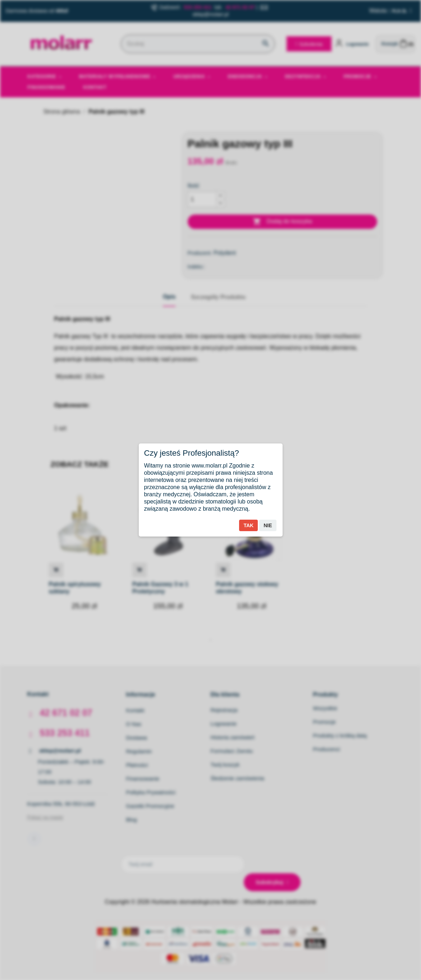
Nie (268, 525)
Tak (248, 525)
